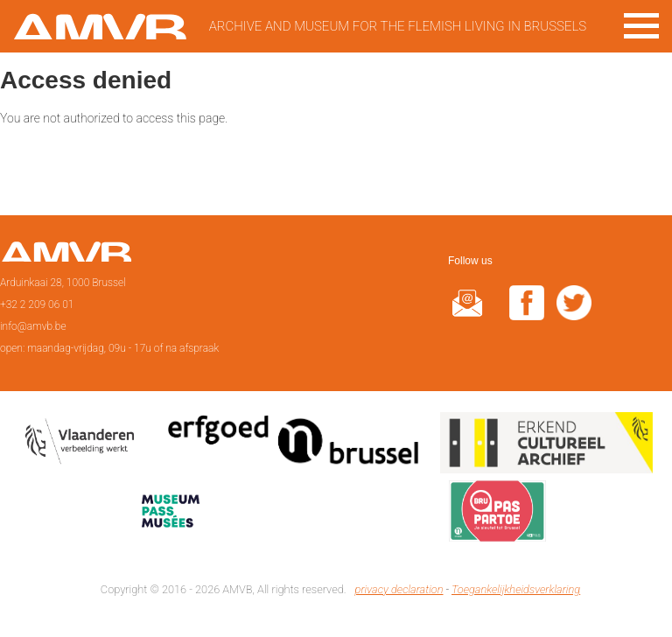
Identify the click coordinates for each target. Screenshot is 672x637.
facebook (527, 314)
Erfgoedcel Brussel (294, 446)
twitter (574, 314)
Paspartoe (497, 514)
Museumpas (171, 514)
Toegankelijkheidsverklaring (516, 589)
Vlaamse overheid (83, 446)
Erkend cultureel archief (546, 446)
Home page (66, 257)
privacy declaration (399, 589)
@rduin (467, 314)
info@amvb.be (33, 326)
